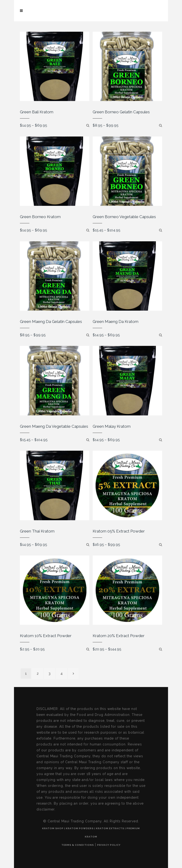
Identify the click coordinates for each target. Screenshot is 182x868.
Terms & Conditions (78, 845)
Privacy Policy (109, 845)
